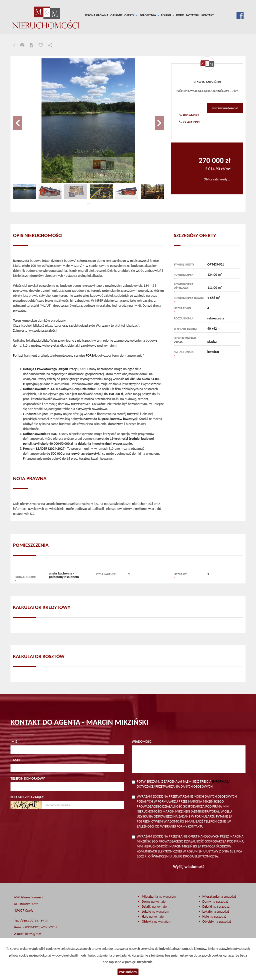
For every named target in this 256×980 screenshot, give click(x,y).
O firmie (116, 15)
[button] (24, 121)
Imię (14, 742)
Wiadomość (142, 742)
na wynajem (159, 897)
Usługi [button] (168, 15)
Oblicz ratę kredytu (217, 179)
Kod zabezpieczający (27, 797)
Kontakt (208, 15)
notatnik (193, 15)
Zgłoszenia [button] (149, 15)
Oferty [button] (131, 15)
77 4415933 (189, 122)
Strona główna (96, 15)
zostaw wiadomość (225, 108)
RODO (180, 15)
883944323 (189, 115)
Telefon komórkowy (28, 778)
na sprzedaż (219, 897)
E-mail (16, 760)
